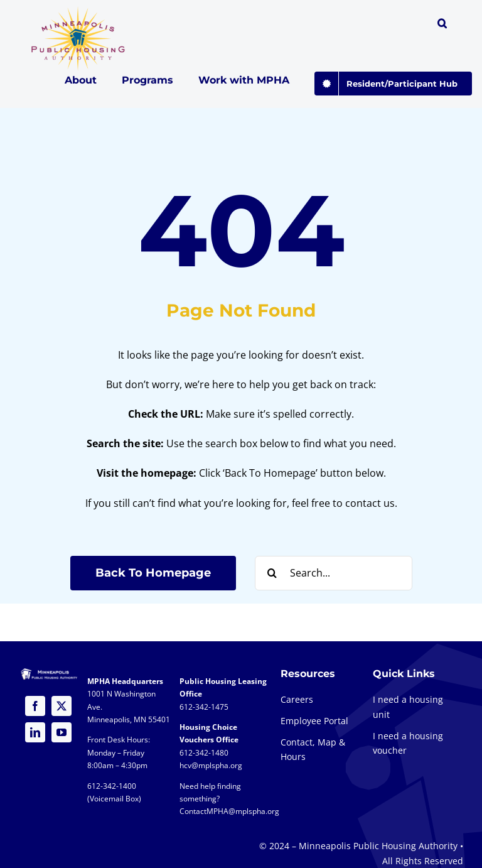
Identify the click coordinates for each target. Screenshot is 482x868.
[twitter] (62, 706)
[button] (442, 25)
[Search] (272, 573)
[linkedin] (35, 732)
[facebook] (35, 706)
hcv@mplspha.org (211, 765)
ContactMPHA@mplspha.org (229, 811)
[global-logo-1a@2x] (79, 10)
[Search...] (334, 573)
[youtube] (62, 732)
